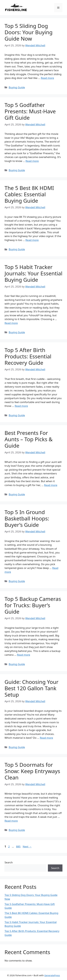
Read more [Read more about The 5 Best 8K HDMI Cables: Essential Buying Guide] (32, 240)
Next (27, 846)
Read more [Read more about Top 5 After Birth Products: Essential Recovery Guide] (21, 406)
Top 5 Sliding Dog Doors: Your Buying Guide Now (28, 32)
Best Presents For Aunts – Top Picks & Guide (29, 439)
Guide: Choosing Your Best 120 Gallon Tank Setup (31, 688)
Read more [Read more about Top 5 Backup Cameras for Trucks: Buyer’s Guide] (24, 655)
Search (9, 862)
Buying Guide (17, 87)
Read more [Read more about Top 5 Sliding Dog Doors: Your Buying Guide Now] (47, 78)
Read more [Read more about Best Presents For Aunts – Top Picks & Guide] (51, 485)
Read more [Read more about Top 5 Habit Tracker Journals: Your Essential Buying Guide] (11, 323)
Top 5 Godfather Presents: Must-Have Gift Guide (30, 111)
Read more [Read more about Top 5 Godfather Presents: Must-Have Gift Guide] (32, 161)
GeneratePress (52, 975)
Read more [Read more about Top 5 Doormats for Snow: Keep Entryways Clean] (11, 821)
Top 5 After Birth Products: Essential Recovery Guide (28, 356)
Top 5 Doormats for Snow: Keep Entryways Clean (32, 771)
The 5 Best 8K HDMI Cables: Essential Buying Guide (29, 194)
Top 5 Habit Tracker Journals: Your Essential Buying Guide (33, 273)
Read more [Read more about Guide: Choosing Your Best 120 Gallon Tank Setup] (46, 738)
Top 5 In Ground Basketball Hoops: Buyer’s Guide (27, 518)
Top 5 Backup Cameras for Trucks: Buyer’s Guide (33, 605)
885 (19, 846)
